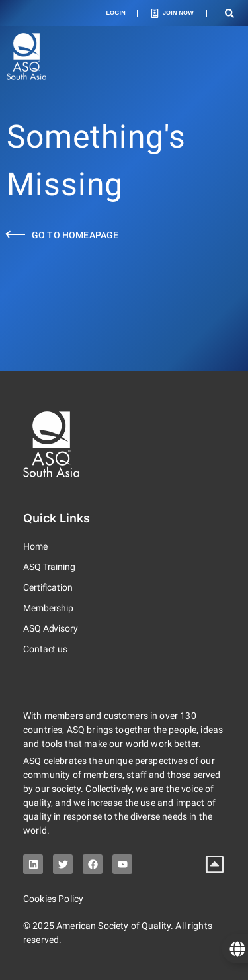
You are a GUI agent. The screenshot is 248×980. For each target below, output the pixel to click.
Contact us (45, 649)
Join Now (178, 13)
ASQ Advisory (51, 628)
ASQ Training (49, 567)
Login (116, 13)
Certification (48, 587)
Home (35, 546)
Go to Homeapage (75, 235)
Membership (48, 608)
